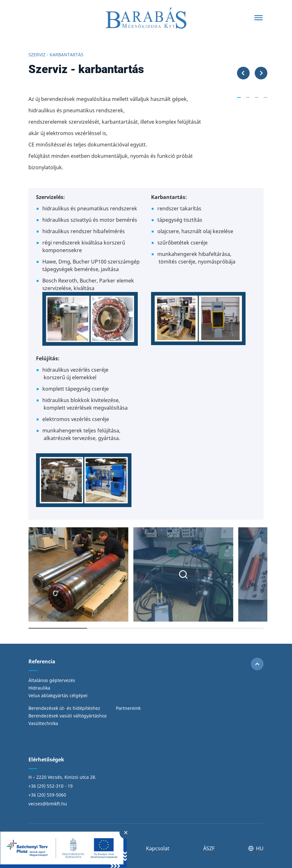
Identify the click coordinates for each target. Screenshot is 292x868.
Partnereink (128, 708)
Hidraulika (39, 688)
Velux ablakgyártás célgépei (58, 695)
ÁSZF (209, 848)
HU (256, 848)
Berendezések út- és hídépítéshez (64, 708)
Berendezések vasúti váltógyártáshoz (68, 716)
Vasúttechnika (43, 723)
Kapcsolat (158, 848)
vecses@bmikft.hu (48, 804)
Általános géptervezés (52, 680)
